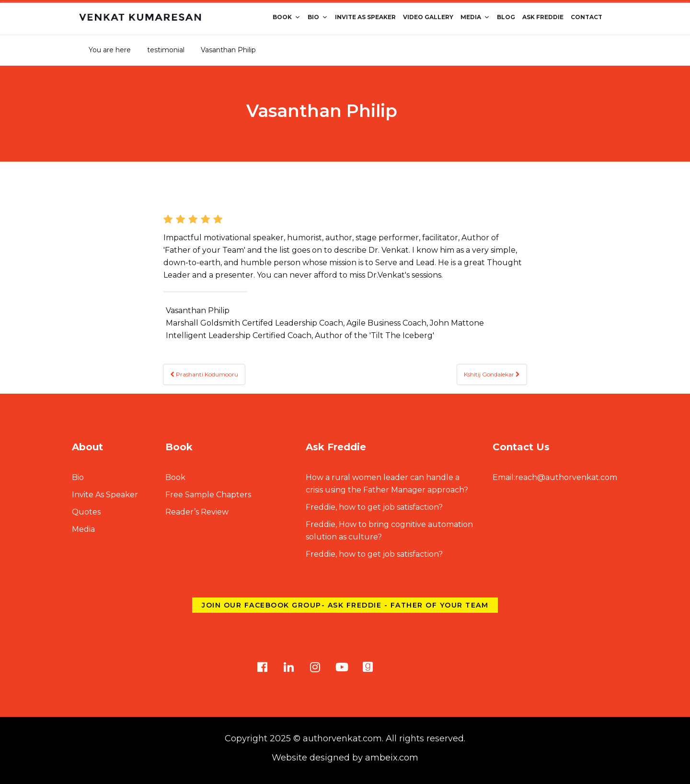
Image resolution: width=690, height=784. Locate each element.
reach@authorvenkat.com (555, 477)
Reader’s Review (197, 512)
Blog (506, 17)
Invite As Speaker (365, 17)
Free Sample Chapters (208, 495)
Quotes (86, 512)
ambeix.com (392, 758)
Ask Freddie (543, 17)
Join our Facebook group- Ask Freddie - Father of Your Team (345, 605)
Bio (318, 17)
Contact (586, 17)
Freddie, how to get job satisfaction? (374, 507)
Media (475, 17)
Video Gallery (428, 17)
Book (287, 17)
